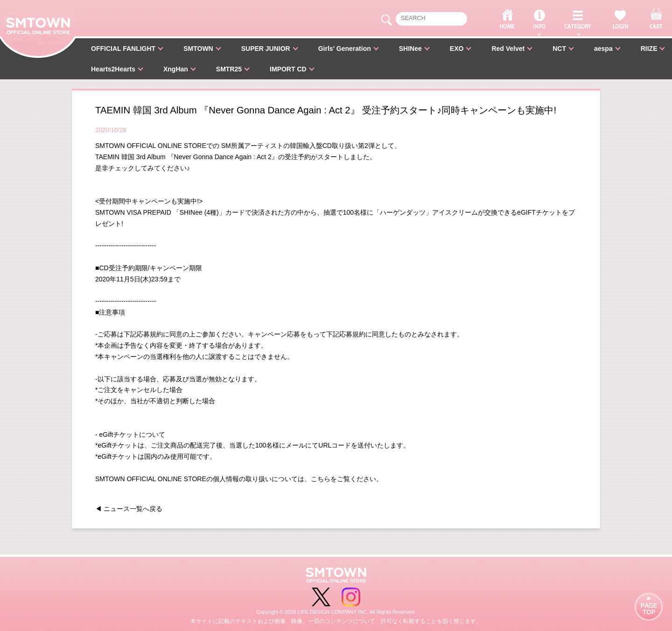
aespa (603, 49)
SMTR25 (229, 69)
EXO (457, 49)
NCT (559, 49)
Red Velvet (508, 49)
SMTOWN (198, 49)
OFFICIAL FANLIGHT (123, 49)
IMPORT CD (288, 69)
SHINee (410, 49)
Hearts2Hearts (113, 69)
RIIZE (649, 49)
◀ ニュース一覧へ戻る (129, 509)
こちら (321, 479)
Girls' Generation (345, 49)
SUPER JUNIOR (266, 49)
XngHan (176, 69)
